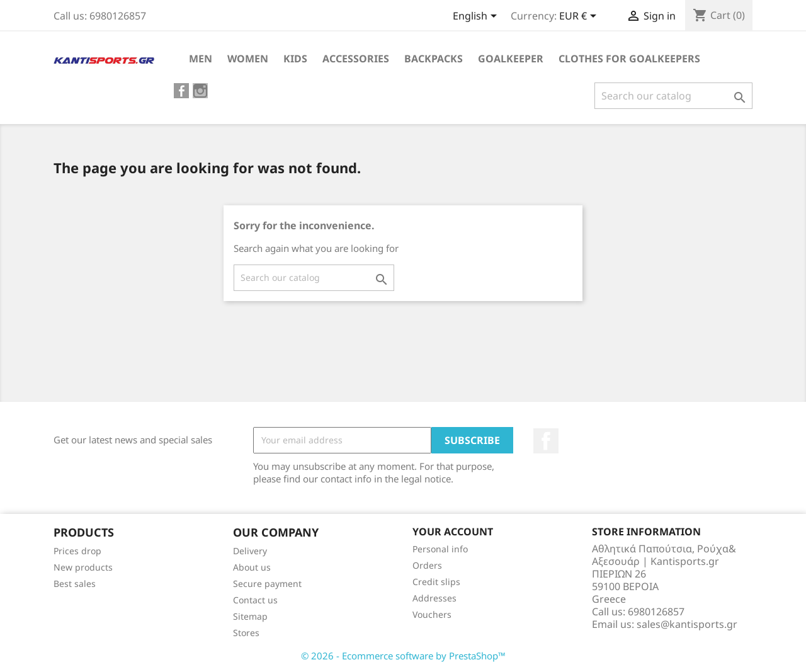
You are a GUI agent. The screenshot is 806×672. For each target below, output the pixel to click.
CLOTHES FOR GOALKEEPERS (629, 59)
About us (252, 567)
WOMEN (248, 59)
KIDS (295, 59)
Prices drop (77, 551)
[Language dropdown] (477, 17)
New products (83, 567)
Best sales (75, 584)
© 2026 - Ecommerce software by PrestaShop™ (403, 656)
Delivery (250, 551)
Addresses (434, 598)
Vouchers (432, 614)
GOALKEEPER (511, 59)
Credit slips (436, 582)
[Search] (673, 96)
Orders (427, 565)
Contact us (255, 600)
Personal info (440, 549)
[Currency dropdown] (580, 17)
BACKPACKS (434, 59)
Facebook (546, 441)
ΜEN (201, 59)
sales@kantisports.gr (687, 624)
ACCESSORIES (356, 59)
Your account (453, 532)
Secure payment (267, 584)
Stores (246, 633)
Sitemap (250, 616)
